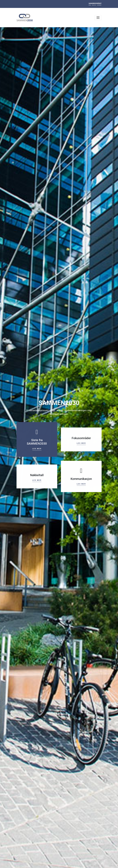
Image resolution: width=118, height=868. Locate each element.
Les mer (37, 448)
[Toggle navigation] (98, 18)
